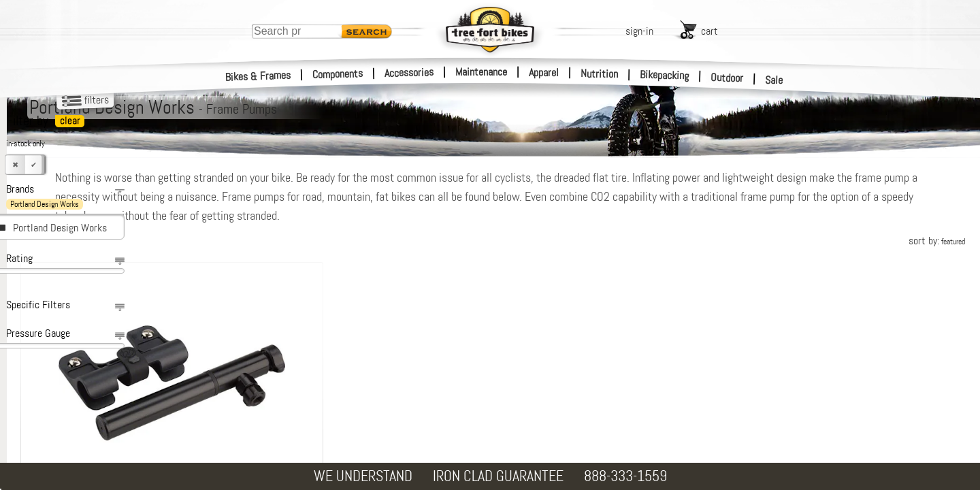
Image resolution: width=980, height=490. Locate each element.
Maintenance (481, 72)
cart (709, 31)
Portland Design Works (60, 228)
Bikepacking (665, 75)
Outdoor (727, 78)
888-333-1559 (625, 476)
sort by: (937, 241)
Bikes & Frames (258, 76)
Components (338, 74)
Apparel (544, 72)
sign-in (639, 31)
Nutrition (599, 73)
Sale (774, 80)
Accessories (409, 72)
